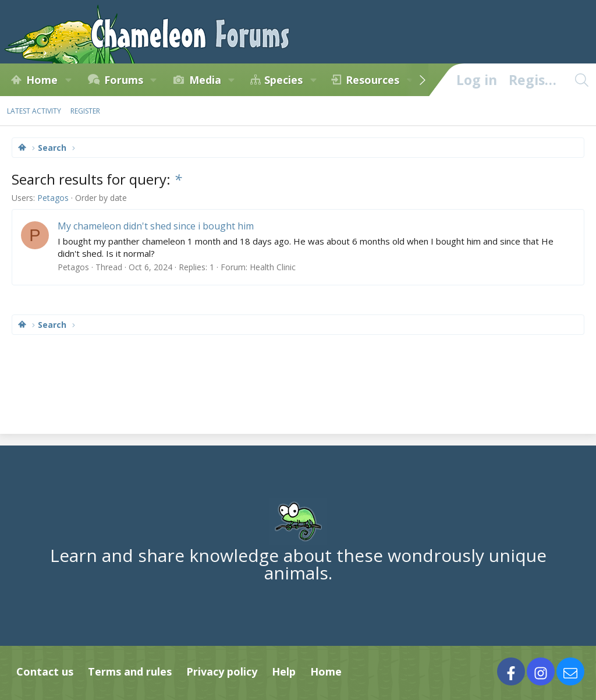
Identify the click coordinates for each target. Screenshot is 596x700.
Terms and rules (130, 671)
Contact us (45, 671)
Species (283, 80)
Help (284, 671)
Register (85, 111)
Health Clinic (273, 267)
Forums (124, 80)
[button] (68, 80)
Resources (372, 80)
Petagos (53, 198)
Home (42, 80)
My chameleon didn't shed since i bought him (156, 226)
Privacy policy (222, 671)
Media (205, 80)
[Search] (581, 80)
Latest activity (34, 111)
